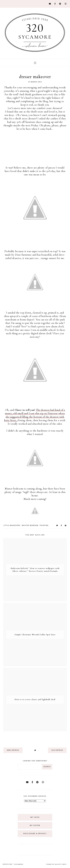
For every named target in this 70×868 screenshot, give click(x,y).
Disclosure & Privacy (35, 834)
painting (44, 525)
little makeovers (12, 525)
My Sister (35, 825)
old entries (57, 750)
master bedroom (30, 525)
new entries (13, 750)
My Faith (35, 817)
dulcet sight (61, 864)
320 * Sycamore (16, 864)
